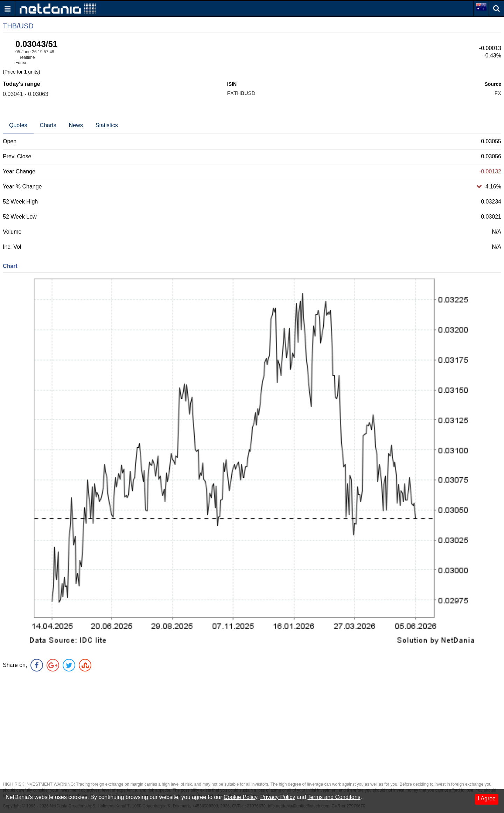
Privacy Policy (278, 797)
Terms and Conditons (334, 797)
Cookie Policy (240, 797)
